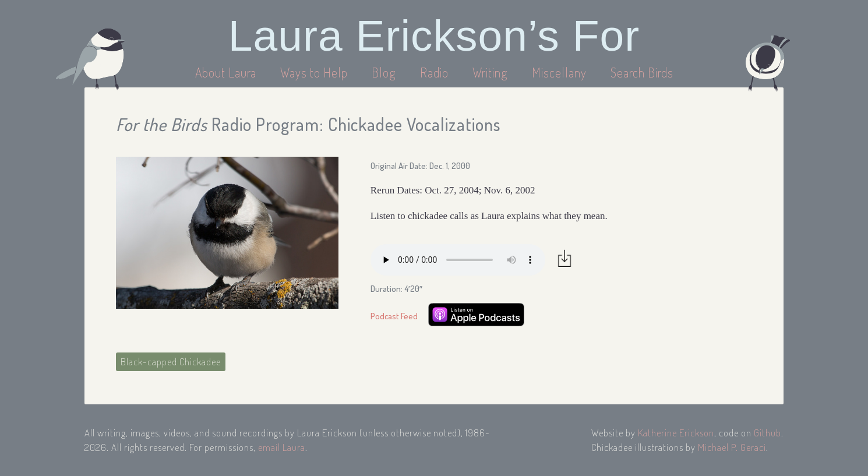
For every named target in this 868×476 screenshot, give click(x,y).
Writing (490, 72)
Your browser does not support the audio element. (458, 260)
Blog (384, 72)
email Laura (282, 447)
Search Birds (642, 72)
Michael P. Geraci (732, 447)
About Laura (227, 72)
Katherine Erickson (676, 433)
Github (768, 433)
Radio (436, 72)
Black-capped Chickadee (171, 362)
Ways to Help (315, 72)
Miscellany (559, 72)
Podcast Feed (394, 316)
